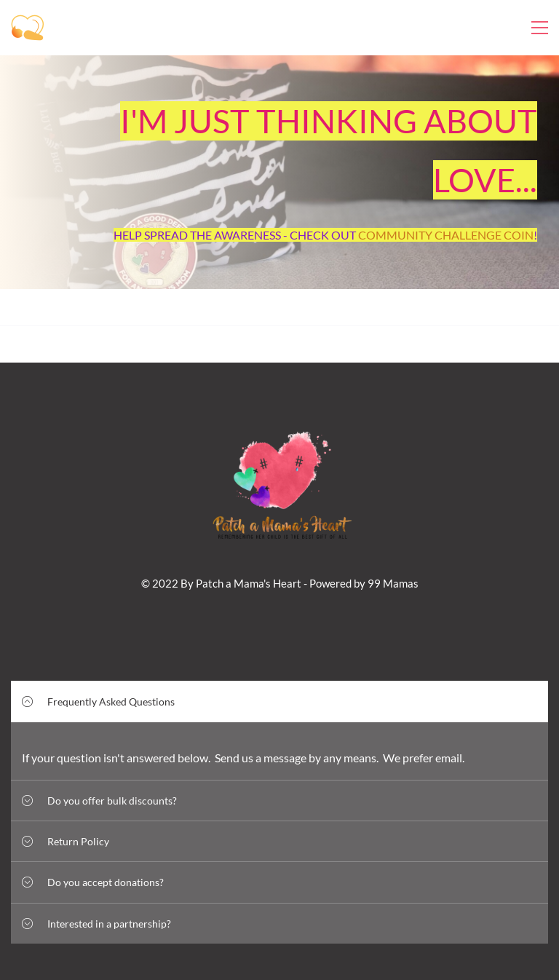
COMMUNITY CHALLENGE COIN (446, 235)
